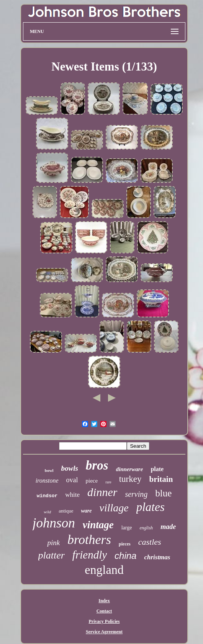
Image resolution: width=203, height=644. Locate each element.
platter (52, 555)
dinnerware (130, 469)
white (72, 495)
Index (104, 601)
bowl (49, 470)
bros (97, 465)
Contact (104, 611)
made (168, 527)
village (114, 508)
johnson (54, 523)
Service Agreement (104, 632)
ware (86, 511)
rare (108, 482)
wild (47, 512)
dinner (102, 492)
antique (66, 511)
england (104, 570)
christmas (157, 557)
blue (163, 493)
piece (92, 481)
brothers (89, 540)
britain (161, 479)
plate (157, 469)
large (127, 528)
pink (53, 543)
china (125, 556)
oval (72, 480)
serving (136, 494)
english (146, 528)
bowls (69, 468)
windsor (47, 496)
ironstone (47, 481)
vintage (98, 525)
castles (150, 542)
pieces (125, 544)
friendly (90, 555)
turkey (130, 479)
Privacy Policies (104, 621)
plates (151, 507)
